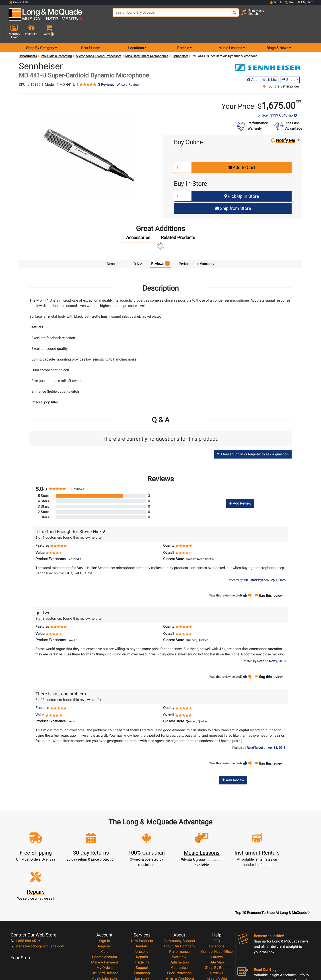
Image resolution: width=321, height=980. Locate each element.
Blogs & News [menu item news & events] (277, 32)
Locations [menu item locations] (136, 32)
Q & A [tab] (138, 248)
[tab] (138, 223)
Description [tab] (116, 248)
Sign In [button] (276, 2)
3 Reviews (106, 69)
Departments (28, 40)
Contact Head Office (217, 902)
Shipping (142, 934)
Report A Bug (217, 929)
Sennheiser (180, 40)
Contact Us (19, 2)
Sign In (104, 891)
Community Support (179, 891)
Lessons (142, 902)
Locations (217, 897)
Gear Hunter (90, 32)
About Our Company (179, 897)
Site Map (217, 913)
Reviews (217, 923)
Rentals (142, 897)
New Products (142, 891)
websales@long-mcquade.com (37, 897)
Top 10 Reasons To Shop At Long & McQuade (273, 863)
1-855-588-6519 (25, 891)
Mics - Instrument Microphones (147, 40)
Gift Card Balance (105, 923)
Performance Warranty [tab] (197, 248)
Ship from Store (233, 192)
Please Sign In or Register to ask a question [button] (253, 438)
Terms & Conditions (179, 929)
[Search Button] (230, 16)
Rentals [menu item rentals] (183, 32)
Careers (217, 907)
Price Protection (179, 923)
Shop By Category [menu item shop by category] (40, 32)
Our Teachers (179, 945)
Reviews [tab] (161, 248)
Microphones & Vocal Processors (99, 40)
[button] (310, 16)
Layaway (142, 929)
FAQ (217, 891)
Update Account (105, 907)
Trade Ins (142, 913)
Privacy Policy (179, 934)
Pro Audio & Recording (56, 40)
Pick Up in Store (242, 180)
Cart (104, 902)
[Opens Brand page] (268, 52)
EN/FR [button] (304, 2)
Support (142, 918)
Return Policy (179, 939)
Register (104, 897)
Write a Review (128, 69)
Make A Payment (105, 913)
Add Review (240, 487)
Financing (142, 923)
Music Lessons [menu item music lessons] (230, 32)
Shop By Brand (217, 918)
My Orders (105, 918)
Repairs (142, 907)
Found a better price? (281, 70)
